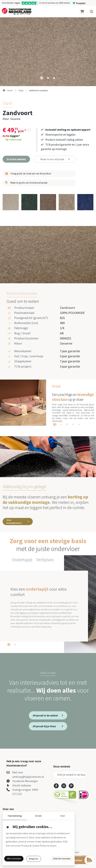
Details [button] (39, 816)
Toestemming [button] (15, 816)
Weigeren (34, 859)
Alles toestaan (14, 859)
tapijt (21, 90)
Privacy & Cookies (78, 856)
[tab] (42, 78)
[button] (16, 159)
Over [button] (63, 816)
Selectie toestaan (62, 859)
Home (8, 90)
